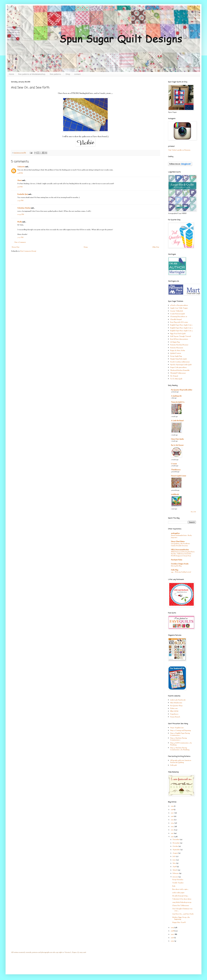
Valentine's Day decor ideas (182, 899)
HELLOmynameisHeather (180, 550)
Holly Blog (175, 570)
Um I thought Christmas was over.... (182, 910)
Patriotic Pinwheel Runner (179, 345)
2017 (173, 813)
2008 (173, 931)
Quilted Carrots (176, 353)
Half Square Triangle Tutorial (181, 336)
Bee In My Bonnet (177, 445)
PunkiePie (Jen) (23, 194)
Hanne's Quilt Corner (179, 476)
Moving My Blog (176, 566)
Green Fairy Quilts (177, 439)
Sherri (20, 180)
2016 (172, 816)
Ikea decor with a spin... (180, 889)
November (176, 843)
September (177, 850)
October (176, 846)
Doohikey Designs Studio (180, 564)
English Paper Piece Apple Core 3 (181, 331)
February (176, 873)
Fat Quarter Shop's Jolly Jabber (182, 390)
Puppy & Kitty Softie (178, 351)
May (174, 863)
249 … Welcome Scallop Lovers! (181, 572)
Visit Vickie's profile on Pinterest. (179, 150)
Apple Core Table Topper (179, 308)
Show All (193, 512)
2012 (172, 830)
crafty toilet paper (178, 893)
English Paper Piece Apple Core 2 (181, 328)
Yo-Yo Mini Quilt (176, 379)
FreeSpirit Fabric (177, 560)
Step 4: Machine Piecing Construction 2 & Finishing (180, 749)
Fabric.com (174, 708)
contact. (78, 74)
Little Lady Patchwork (178, 700)
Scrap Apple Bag (176, 356)
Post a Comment (20, 242)
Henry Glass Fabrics (178, 542)
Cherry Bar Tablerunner (181, 906)
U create (174, 464)
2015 (172, 820)
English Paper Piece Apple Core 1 (181, 325)
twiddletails (175, 494)
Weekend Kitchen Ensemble (180, 370)
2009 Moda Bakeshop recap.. (182, 902)
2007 (173, 934)
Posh (174, 886)
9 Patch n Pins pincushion (179, 305)
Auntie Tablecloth (177, 311)
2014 (173, 823)
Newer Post (16, 247)
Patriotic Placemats (177, 348)
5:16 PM (20, 187)
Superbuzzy (174, 714)
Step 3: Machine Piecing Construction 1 (178, 739)
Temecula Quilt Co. (178, 402)
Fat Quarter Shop (176, 706)
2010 (172, 837)
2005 (173, 941)
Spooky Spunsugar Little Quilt (181, 365)
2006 (173, 938)
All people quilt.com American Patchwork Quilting (181, 761)
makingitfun (175, 533)
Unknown (21, 167)
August (175, 853)
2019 (172, 806)
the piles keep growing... (180, 896)
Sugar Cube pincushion (178, 367)
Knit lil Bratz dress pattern (179, 339)
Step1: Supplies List (177, 728)
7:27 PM (20, 237)
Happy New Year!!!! (179, 922)
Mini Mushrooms (176, 703)
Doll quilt (173, 765)
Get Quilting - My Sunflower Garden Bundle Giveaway (180, 545)
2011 (172, 833)
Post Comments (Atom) (28, 251)
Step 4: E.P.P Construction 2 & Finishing (181, 744)
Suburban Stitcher (24, 208)
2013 (172, 827)
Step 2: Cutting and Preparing (180, 730)
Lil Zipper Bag (175, 342)
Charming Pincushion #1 (179, 317)
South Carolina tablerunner (180, 362)
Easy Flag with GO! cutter (179, 322)
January (176, 877)
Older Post (156, 247)
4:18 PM (20, 173)
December (176, 840)
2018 (172, 810)
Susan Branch (175, 717)
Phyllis (20, 222)
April (175, 867)
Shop (68, 74)
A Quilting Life (176, 396)
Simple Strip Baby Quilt (178, 359)
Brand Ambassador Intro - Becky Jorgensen (181, 537)
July (174, 856)
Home (11, 74)
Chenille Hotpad (176, 320)
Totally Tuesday (178, 883)
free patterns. (56, 74)
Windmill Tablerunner (178, 373)
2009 (173, 928)
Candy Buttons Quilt (177, 314)
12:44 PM (21, 214)
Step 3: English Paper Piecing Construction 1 (180, 734)
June (174, 860)
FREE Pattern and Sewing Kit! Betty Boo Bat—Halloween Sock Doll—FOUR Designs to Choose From (183, 554)
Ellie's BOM (174, 711)
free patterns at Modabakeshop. (32, 74)
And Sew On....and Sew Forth (183, 914)
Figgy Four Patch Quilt (178, 334)
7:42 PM (20, 201)
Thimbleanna (176, 470)
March (175, 870)
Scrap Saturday (178, 880)
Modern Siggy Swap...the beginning (181, 918)
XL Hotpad (174, 376)
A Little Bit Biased (177, 421)
